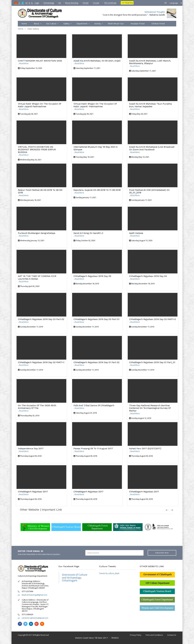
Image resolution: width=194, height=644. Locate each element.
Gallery (66, 24)
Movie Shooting (72, 3)
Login (37, 3)
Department (82, 24)
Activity (98, 24)
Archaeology (49, 3)
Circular (96, 3)
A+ (27, 3)
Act (60, 3)
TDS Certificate (110, 3)
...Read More (23, 63)
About (36, 24)
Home (24, 24)
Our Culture (51, 24)
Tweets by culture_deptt (109, 573)
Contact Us (172, 635)
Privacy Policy (136, 635)
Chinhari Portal (158, 24)
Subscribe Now (162, 553)
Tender (86, 3)
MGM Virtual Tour (116, 24)
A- (32, 3)
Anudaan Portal (138, 24)
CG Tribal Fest (127, 3)
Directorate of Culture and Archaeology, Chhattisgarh (75, 578)
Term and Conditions (154, 635)
